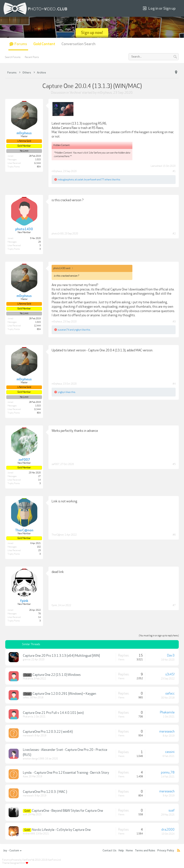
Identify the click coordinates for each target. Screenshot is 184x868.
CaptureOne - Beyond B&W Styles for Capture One (67, 811)
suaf (25, 815)
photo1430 (58, 234)
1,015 (38, 160)
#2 (174, 234)
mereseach (28, 736)
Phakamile (28, 679)
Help (121, 851)
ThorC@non (58, 535)
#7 (174, 605)
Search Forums (13, 57)
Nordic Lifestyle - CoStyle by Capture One (61, 830)
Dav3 (171, 655)
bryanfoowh (90, 180)
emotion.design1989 (34, 759)
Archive (75, 93)
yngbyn (78, 330)
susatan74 (63, 330)
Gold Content (44, 44)
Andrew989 (29, 834)
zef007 (55, 464)
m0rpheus (105, 93)
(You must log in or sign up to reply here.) (159, 636)
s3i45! (170, 674)
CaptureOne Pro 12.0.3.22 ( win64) (48, 732)
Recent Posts (32, 57)
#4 (174, 384)
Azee (25, 777)
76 (39, 614)
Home (129, 851)
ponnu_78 (168, 772)
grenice (27, 660)
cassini (170, 752)
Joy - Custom (12, 851)
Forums (21, 44)
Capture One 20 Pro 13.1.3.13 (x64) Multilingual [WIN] (61, 656)
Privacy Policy (166, 851)
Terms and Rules (145, 851)
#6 (174, 535)
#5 (174, 464)
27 (39, 476)
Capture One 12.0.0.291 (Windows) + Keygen (64, 694)
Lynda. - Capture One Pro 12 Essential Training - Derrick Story (66, 773)
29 (39, 242)
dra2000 (168, 830)
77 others (106, 180)
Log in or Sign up (159, 9)
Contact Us (110, 851)
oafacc (26, 698)
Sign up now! (92, 33)
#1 (174, 171)
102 (39, 547)
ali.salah (79, 180)
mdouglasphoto (66, 180)
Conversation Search (78, 44)
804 (39, 167)
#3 (174, 322)
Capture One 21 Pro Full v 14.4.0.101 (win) (53, 713)
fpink (54, 605)
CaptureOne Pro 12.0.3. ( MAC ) (45, 792)
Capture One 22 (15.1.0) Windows (57, 675)
